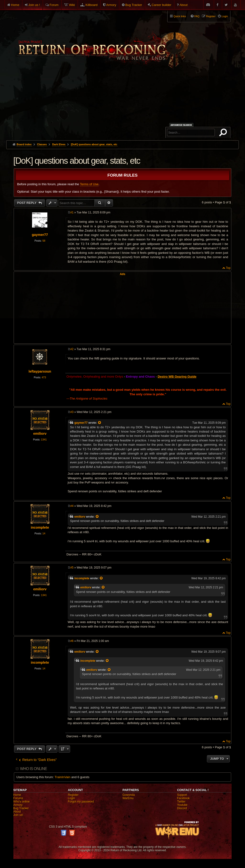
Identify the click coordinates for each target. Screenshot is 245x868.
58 (44, 241)
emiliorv (40, 434)
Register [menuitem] (211, 16)
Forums (18, 798)
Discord (182, 808)
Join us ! (34, 5)
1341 (44, 439)
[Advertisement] (123, 104)
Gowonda (129, 795)
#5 (72, 568)
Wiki (72, 5)
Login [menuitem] (225, 16)
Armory (111, 5)
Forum (54, 5)
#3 (72, 412)
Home (15, 5)
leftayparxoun (40, 371)
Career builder (161, 5)
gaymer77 (40, 235)
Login (71, 798)
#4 (72, 506)
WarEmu (128, 798)
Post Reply (27, 203)
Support (182, 795)
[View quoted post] (100, 423)
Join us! (18, 815)
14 (44, 533)
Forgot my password (81, 802)
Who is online (33, 769)
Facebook (183, 798)
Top (228, 268)
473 (44, 377)
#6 (72, 641)
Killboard (92, 5)
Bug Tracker (134, 5)
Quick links (180, 16)
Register (73, 795)
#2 (72, 349)
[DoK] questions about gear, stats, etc (94, 144)
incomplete (40, 527)
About (184, 5)
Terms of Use (89, 184)
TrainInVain (62, 777)
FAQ (197, 16)
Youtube (182, 805)
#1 (72, 212)
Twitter (181, 802)
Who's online (22, 802)
